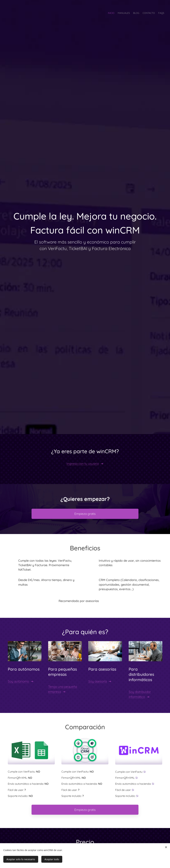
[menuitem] (151, 13)
